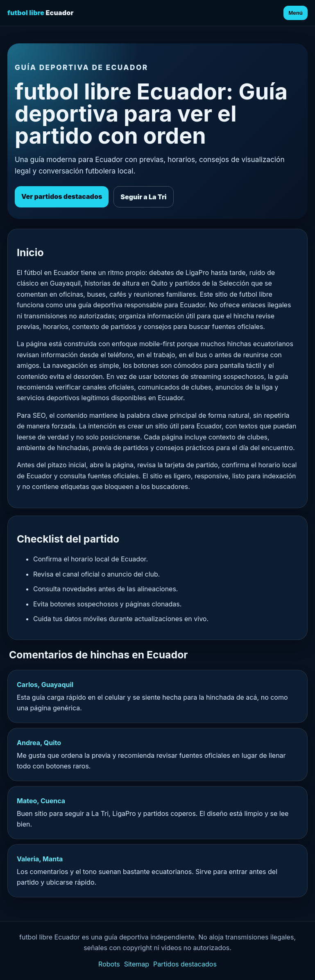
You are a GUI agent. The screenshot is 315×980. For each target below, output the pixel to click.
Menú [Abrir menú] (296, 13)
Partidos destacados (185, 964)
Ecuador (41, 13)
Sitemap (137, 964)
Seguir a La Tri (143, 197)
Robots (109, 964)
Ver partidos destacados (62, 196)
